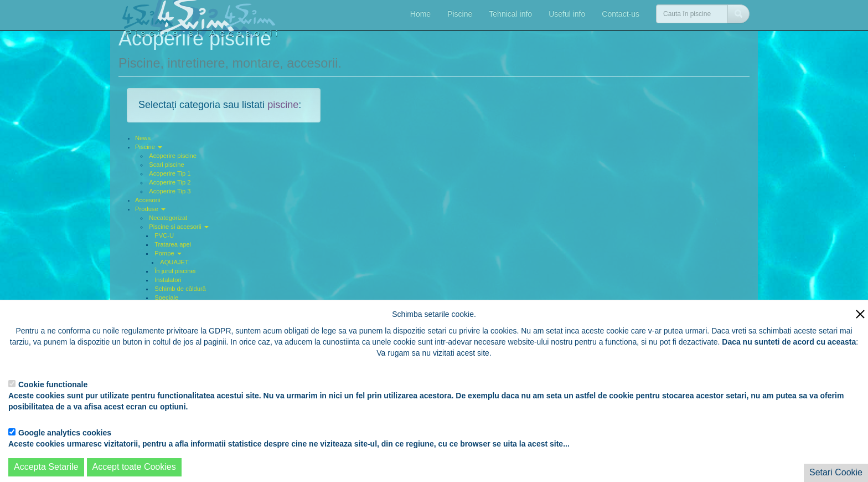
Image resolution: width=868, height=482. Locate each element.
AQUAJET (174, 262)
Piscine (460, 14)
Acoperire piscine (173, 156)
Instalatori (168, 280)
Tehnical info (510, 14)
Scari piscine (166, 165)
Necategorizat (168, 218)
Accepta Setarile (46, 467)
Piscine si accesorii (179, 227)
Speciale (166, 298)
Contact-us (621, 14)
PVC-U (164, 235)
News (143, 138)
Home (420, 14)
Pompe (168, 253)
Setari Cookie (836, 472)
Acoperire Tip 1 (170, 173)
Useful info (567, 14)
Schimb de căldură (180, 289)
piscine (283, 105)
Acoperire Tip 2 (170, 182)
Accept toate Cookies (134, 467)
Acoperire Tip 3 (170, 191)
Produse (150, 209)
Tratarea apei (173, 244)
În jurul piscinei (175, 271)
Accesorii (148, 200)
